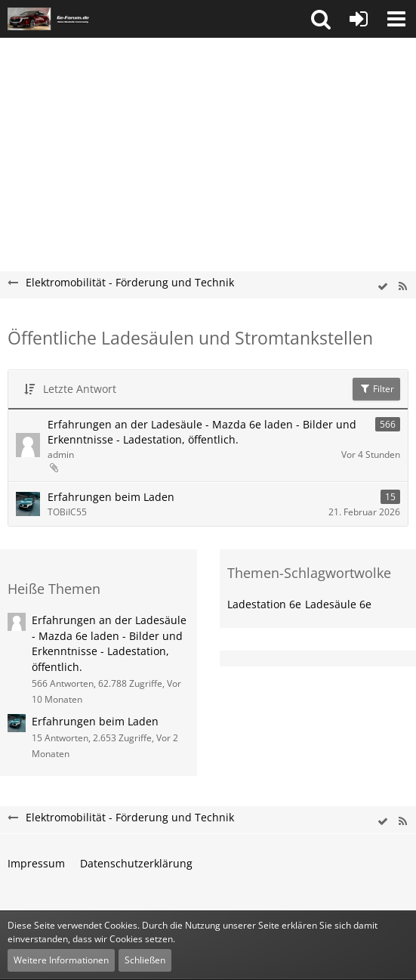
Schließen (145, 960)
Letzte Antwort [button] (80, 389)
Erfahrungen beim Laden (111, 497)
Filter (376, 389)
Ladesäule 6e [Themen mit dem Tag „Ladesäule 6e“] (338, 604)
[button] (321, 19)
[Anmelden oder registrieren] (359, 19)
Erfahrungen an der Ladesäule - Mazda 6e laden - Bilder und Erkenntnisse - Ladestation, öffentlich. (202, 432)
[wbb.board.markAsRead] (383, 287)
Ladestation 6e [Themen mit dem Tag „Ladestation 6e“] (264, 604)
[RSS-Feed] (402, 287)
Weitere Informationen (61, 960)
